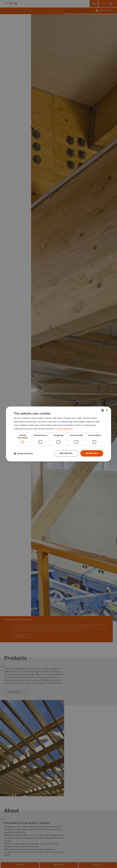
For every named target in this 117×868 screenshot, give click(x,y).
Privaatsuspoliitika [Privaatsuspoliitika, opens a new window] (64, 429)
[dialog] (58, 434)
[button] (23, 453)
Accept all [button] (92, 453)
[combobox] (103, 410)
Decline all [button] (66, 453)
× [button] (107, 410)
